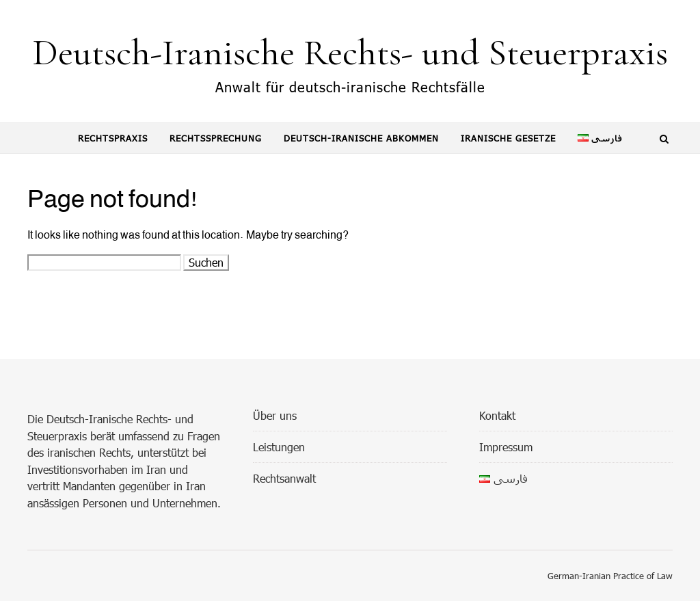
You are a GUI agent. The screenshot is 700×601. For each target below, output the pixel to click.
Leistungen (279, 447)
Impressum (506, 447)
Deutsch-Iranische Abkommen (361, 138)
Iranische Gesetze (508, 138)
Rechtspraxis (113, 138)
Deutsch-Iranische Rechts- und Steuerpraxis (350, 52)
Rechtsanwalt (284, 478)
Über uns (275, 415)
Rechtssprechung (216, 138)
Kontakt (497, 415)
